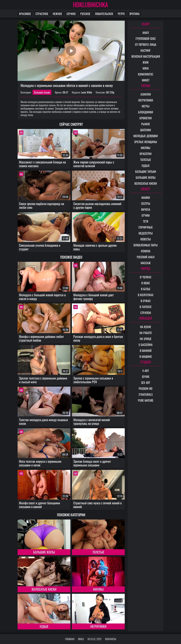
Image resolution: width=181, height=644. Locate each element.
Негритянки (98, 626)
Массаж (146, 263)
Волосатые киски (44, 589)
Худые (44, 626)
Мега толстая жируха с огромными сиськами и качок (40, 463)
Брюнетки (146, 118)
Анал (146, 33)
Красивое (25, 14)
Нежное (57, 14)
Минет (146, 80)
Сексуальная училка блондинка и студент (40, 247)
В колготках (146, 295)
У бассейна (146, 345)
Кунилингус (146, 74)
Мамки (146, 197)
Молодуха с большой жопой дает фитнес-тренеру (94, 297)
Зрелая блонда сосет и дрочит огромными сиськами (92, 463)
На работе (146, 333)
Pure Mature (146, 400)
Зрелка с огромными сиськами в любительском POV (93, 380)
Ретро (121, 14)
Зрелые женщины (146, 142)
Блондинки (146, 112)
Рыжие (146, 124)
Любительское (104, 14)
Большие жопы (44, 552)
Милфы (98, 589)
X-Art (146, 371)
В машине (146, 356)
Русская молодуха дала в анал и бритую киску (98, 338)
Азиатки (146, 94)
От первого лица (146, 44)
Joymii (146, 377)
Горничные (146, 227)
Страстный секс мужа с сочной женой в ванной (97, 505)
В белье (146, 289)
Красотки (146, 154)
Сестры (146, 203)
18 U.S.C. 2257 (94, 639)
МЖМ (146, 68)
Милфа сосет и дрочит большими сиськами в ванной (40, 505)
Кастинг (146, 50)
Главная (70, 639)
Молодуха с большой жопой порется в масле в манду (42, 297)
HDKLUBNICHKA (90, 4)
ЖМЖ (146, 62)
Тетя (146, 221)
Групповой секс (146, 38)
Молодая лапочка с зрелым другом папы (95, 247)
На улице (146, 339)
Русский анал (146, 257)
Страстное (42, 14)
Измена (146, 251)
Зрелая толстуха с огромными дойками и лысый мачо (43, 380)
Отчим (146, 215)
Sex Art (146, 382)
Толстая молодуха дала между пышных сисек (44, 421)
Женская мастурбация (146, 56)
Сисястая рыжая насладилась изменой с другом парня (97, 205)
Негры (146, 106)
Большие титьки (42, 92)
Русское (85, 14)
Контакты (111, 639)
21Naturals (146, 394)
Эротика (134, 14)
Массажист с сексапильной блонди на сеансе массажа (42, 164)
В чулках (146, 277)
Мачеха (146, 209)
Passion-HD (146, 388)
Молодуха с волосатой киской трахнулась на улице (92, 421)
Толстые (98, 552)
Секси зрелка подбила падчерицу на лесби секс (42, 205)
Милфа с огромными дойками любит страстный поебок (41, 338)
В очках (146, 301)
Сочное (71, 14)
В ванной (146, 351)
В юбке (146, 283)
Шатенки (146, 130)
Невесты (146, 239)
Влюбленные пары (146, 245)
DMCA (81, 639)
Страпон (146, 313)
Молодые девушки (146, 136)
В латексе (146, 307)
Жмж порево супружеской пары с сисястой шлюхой (94, 164)
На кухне (146, 327)
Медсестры (146, 233)
